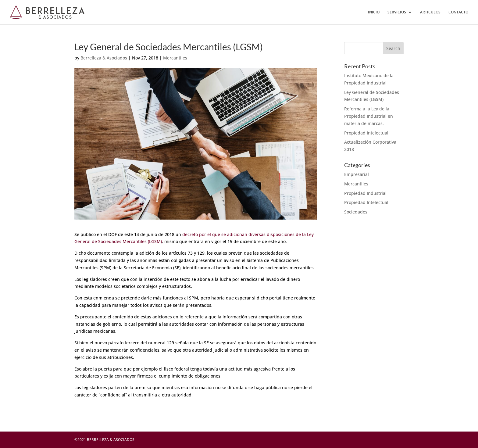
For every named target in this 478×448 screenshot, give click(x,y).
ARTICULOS (430, 12)
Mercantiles (175, 58)
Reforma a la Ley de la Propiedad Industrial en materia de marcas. (369, 116)
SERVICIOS (397, 12)
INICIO (374, 12)
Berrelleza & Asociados (104, 58)
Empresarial (357, 174)
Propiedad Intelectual (366, 133)
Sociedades (356, 212)
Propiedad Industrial (365, 193)
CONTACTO (458, 12)
